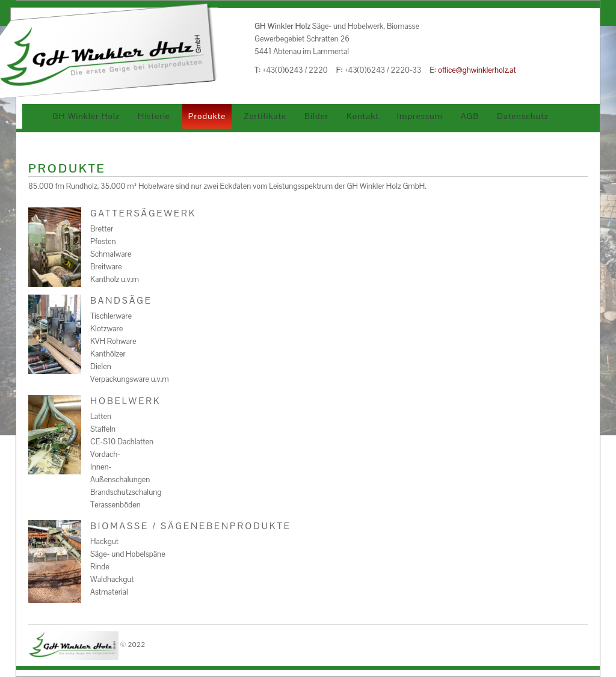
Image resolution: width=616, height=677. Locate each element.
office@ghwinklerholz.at (477, 70)
